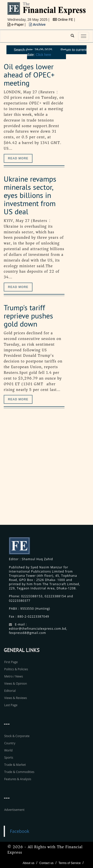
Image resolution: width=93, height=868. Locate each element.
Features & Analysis (18, 779)
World (8, 750)
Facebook (20, 831)
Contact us (46, 863)
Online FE (63, 20)
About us (28, 863)
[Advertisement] (46, 472)
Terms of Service (70, 863)
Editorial (10, 691)
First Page (11, 662)
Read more (18, 158)
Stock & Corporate (17, 736)
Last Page (11, 705)
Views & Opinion (16, 684)
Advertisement (14, 810)
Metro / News (14, 676)
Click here (43, 55)
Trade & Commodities (19, 772)
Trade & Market (15, 765)
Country (10, 743)
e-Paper (16, 24)
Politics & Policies (16, 669)
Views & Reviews (16, 698)
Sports (9, 758)
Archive (37, 24)
